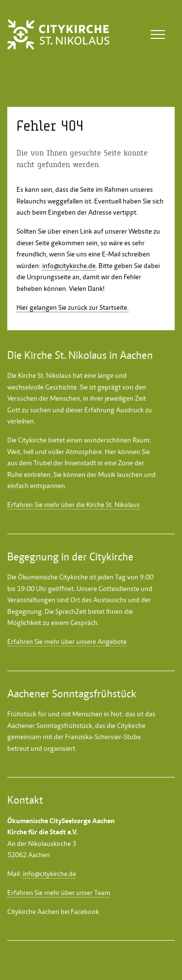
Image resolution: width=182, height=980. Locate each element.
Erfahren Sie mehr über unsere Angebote (67, 642)
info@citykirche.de (69, 266)
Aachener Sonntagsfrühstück (50, 726)
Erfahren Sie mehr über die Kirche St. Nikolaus (74, 505)
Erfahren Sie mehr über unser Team (59, 893)
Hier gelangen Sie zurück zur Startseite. (73, 307)
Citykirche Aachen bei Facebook (53, 912)
